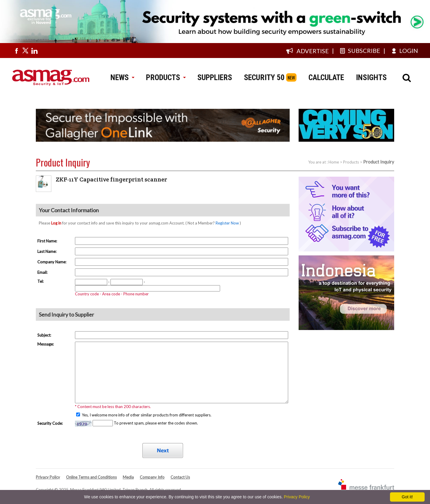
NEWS (122, 77)
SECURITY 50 (264, 77)
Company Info (152, 477)
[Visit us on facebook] (16, 51)
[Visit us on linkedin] (34, 51)
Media (128, 477)
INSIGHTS (371, 77)
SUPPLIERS (215, 77)
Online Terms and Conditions (91, 477)
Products (351, 162)
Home (334, 162)
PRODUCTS (166, 77)
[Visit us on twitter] (25, 51)
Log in (56, 223)
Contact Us (180, 477)
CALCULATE (326, 77)
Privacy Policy (48, 477)
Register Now (227, 223)
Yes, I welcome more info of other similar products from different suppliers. (146, 415)
